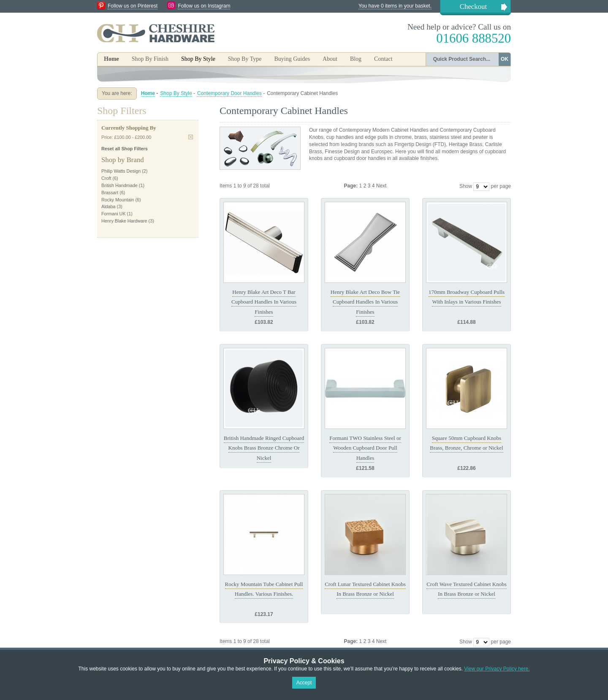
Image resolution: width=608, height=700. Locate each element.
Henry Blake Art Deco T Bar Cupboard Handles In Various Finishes (264, 302)
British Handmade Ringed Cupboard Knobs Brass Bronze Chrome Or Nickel (264, 448)
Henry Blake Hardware (124, 221)
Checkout (473, 7)
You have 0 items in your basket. (395, 6)
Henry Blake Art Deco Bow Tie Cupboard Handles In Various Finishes (365, 302)
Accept (304, 683)
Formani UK (114, 214)
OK (505, 59)
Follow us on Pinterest (133, 6)
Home (111, 59)
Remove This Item (191, 137)
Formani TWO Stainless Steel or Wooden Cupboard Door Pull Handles (365, 448)
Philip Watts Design (121, 171)
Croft (106, 178)
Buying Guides (292, 59)
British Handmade (119, 185)
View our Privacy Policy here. (497, 669)
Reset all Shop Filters (125, 149)
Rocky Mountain (118, 200)
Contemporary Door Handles (229, 93)
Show (466, 186)
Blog (356, 59)
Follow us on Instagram (204, 6)
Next (381, 186)
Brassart (110, 193)
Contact (383, 59)
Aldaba (109, 206)
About (330, 59)
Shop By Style (176, 93)
